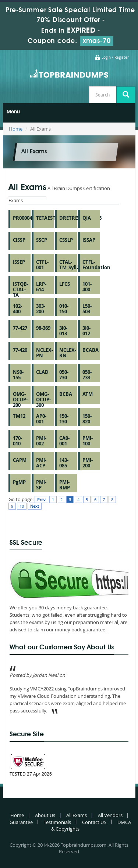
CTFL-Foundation (96, 265)
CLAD (42, 372)
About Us (45, 815)
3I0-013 (63, 331)
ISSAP (89, 240)
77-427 (20, 328)
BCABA (91, 350)
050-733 (87, 375)
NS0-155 (18, 375)
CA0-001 (64, 441)
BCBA (66, 394)
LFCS (65, 284)
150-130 (64, 419)
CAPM (20, 460)
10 (22, 506)
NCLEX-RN (68, 353)
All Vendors (110, 815)
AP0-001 (41, 419)
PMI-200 (88, 463)
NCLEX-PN (45, 353)
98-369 (43, 328)
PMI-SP (41, 485)
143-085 (64, 463)
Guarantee (21, 822)
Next (35, 506)
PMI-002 (41, 441)
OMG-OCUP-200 (20, 400)
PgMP (19, 482)
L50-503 (87, 309)
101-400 (87, 287)
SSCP (42, 240)
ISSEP (19, 262)
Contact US (94, 822)
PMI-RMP (65, 485)
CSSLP (66, 240)
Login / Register (115, 57)
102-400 (17, 309)
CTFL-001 (42, 265)
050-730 (64, 375)
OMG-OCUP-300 (43, 400)
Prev (41, 499)
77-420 (20, 350)
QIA (87, 218)
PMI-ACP (41, 463)
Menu (13, 112)
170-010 (17, 441)
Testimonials (57, 822)
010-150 (64, 309)
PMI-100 (88, 441)
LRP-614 (41, 287)
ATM (88, 394)
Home (16, 129)
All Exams (77, 815)
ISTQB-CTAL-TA (21, 289)
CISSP (19, 240)
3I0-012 (86, 331)
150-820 (87, 419)
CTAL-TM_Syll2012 (73, 265)
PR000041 (24, 218)
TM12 (19, 416)
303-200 (41, 309)
